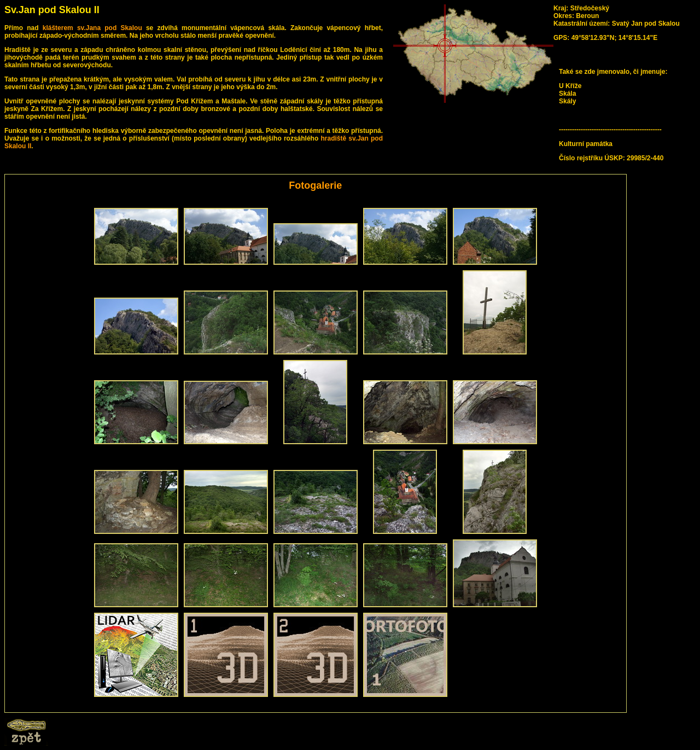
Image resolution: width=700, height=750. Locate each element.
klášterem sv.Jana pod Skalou (92, 28)
